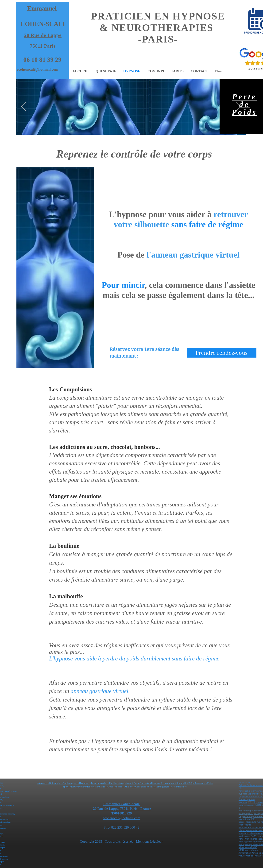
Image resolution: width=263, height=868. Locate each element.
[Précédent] (23, 107)
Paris (241, 791)
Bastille (251, 828)
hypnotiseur (257, 816)
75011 (251, 802)
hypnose (250, 799)
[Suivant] (239, 107)
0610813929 (123, 813)
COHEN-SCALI (43, 24)
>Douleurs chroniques (81, 787)
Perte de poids (98, 783)
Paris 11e (243, 828)
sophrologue (245, 825)
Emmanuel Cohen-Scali (122, 804)
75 (249, 814)
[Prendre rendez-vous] (222, 353)
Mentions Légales (149, 841)
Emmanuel (42, 8)
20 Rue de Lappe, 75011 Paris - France (121, 809)
